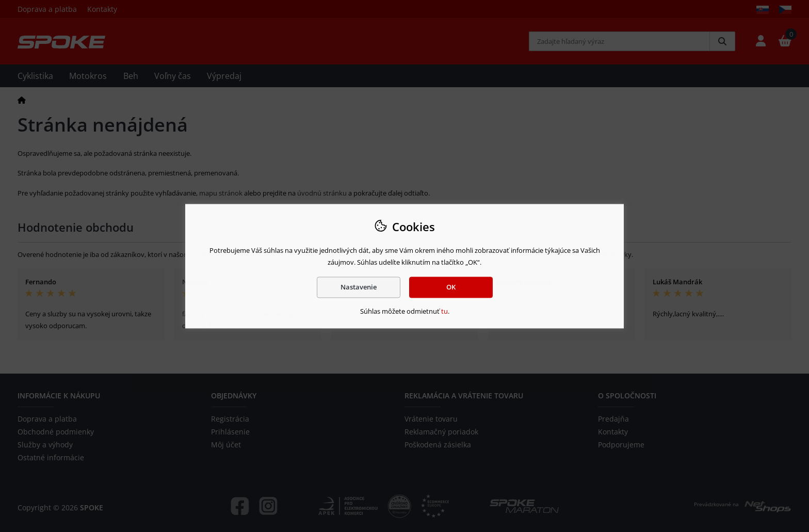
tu (444, 312)
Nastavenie (359, 287)
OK (451, 287)
